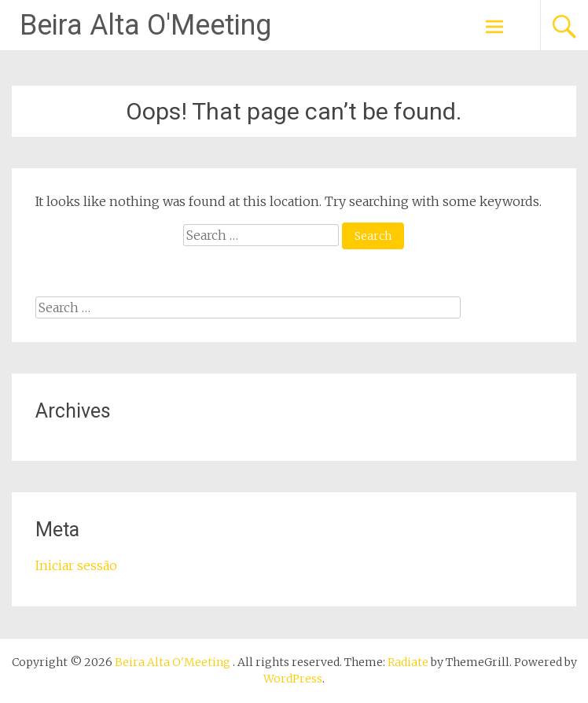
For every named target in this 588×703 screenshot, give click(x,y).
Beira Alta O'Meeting (145, 25)
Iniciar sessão (76, 565)
